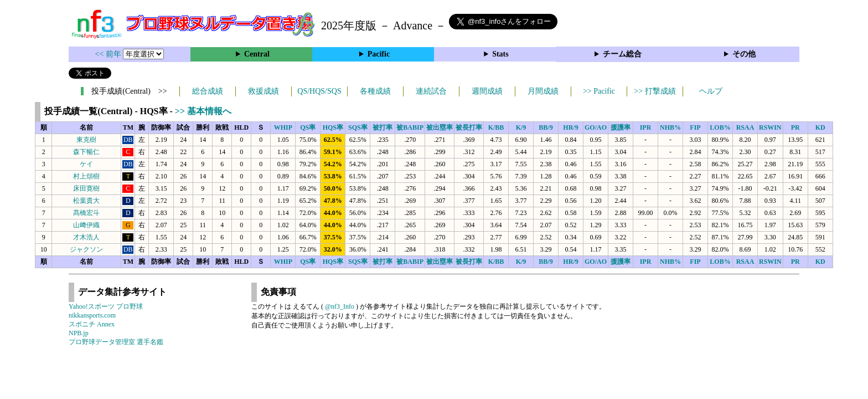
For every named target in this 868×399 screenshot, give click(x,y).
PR (795, 127)
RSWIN (770, 127)
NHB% (670, 127)
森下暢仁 (86, 152)
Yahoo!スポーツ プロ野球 (106, 306)
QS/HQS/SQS (319, 91)
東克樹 (86, 140)
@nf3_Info (340, 306)
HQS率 (333, 127)
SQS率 (358, 127)
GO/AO (596, 127)
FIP (695, 127)
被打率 (383, 127)
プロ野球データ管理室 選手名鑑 (116, 342)
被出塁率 (440, 127)
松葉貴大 (86, 201)
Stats (500, 54)
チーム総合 (622, 54)
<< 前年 (109, 54)
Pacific (379, 54)
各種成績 (375, 91)
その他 (744, 54)
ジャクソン (86, 249)
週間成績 (487, 91)
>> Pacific (599, 91)
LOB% (720, 127)
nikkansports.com (92, 315)
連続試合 (431, 91)
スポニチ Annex (92, 324)
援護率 (621, 127)
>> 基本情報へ (203, 111)
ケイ (86, 164)
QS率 (308, 127)
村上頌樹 (86, 176)
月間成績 (543, 91)
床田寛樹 (86, 188)
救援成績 (263, 91)
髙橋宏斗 (86, 213)
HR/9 (570, 127)
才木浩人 (86, 237)
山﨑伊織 (86, 225)
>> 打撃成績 (655, 91)
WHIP (283, 127)
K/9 (521, 127)
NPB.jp (79, 333)
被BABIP (410, 127)
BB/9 (546, 127)
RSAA (745, 127)
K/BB (496, 127)
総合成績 (208, 91)
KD (820, 127)
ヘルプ (711, 91)
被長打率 (469, 127)
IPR (646, 127)
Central (257, 54)
